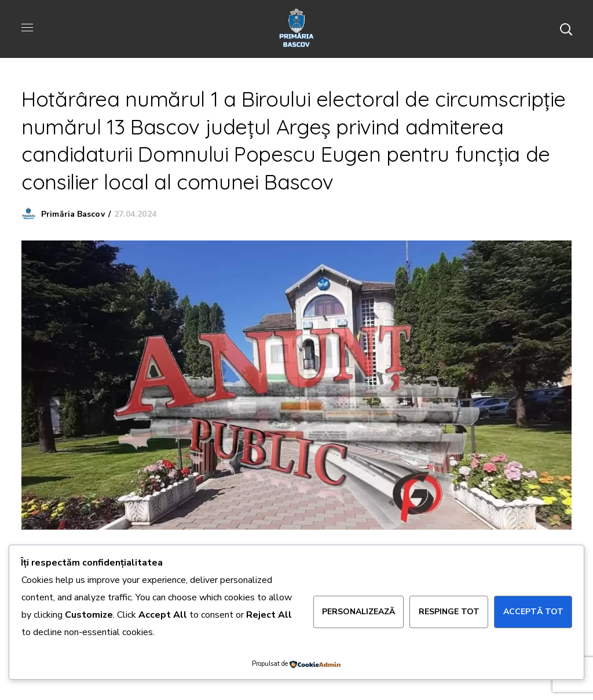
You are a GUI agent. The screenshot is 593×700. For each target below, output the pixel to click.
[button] (566, 29)
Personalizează (358, 612)
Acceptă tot (533, 612)
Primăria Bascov (73, 214)
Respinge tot (449, 612)
